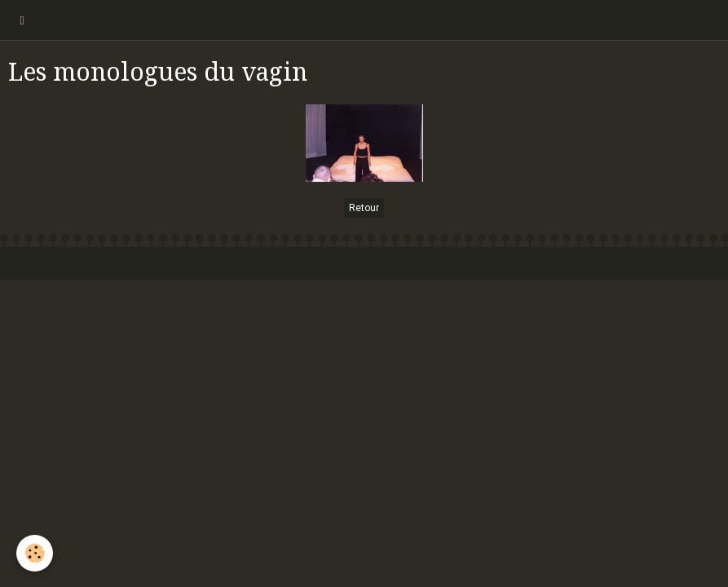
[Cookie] (35, 553)
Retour (364, 208)
